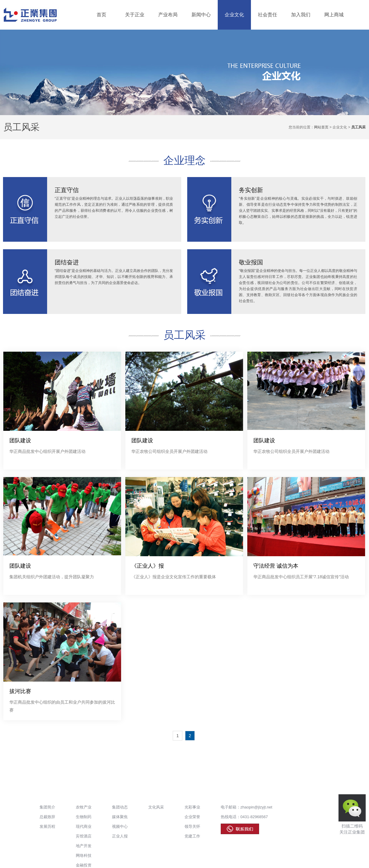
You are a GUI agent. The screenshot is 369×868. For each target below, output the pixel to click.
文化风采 (156, 807)
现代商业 (84, 826)
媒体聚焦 (120, 817)
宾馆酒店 (84, 836)
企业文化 (234, 15)
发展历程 (47, 826)
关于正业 (135, 15)
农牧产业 (84, 807)
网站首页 (321, 127)
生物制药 (84, 817)
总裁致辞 (47, 817)
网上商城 (334, 15)
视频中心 (120, 826)
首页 (101, 15)
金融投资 (84, 865)
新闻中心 (201, 15)
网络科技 (84, 855)
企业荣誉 (192, 817)
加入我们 (301, 15)
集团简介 (47, 807)
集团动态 (120, 807)
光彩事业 (192, 807)
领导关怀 (192, 826)
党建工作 (192, 836)
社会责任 (268, 15)
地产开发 (84, 846)
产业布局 (168, 15)
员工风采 (21, 127)
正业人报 (120, 836)
